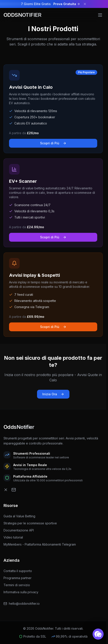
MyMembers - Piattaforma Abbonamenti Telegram (41, 544)
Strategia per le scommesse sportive (32, 523)
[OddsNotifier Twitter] (6, 490)
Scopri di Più (53, 143)
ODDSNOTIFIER (22, 15)
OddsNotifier (19, 427)
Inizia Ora (53, 394)
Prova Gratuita (67, 4)
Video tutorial (15, 537)
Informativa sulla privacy (21, 592)
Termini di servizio (17, 585)
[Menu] (100, 15)
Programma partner (18, 578)
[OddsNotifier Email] (14, 490)
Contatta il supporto (18, 571)
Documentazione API (20, 530)
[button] (98, 634)
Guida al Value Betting (21, 516)
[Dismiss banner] (85, 4)
